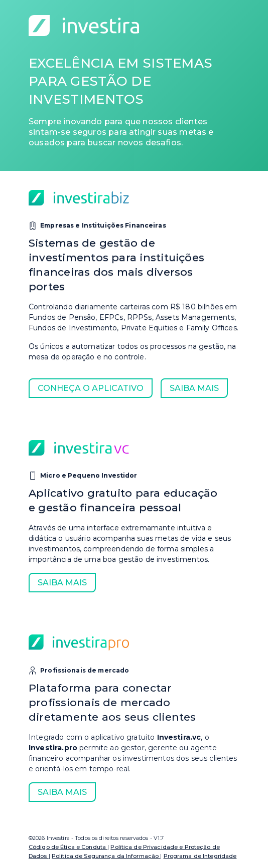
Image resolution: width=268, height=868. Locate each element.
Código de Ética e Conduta (68, 847)
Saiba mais (194, 388)
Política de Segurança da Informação (106, 856)
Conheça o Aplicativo (91, 388)
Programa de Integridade (200, 856)
